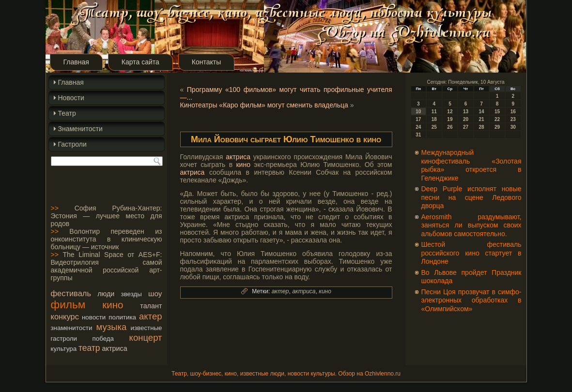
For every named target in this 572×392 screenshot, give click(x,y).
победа (103, 339)
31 (418, 135)
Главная (76, 62)
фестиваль (71, 293)
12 (450, 112)
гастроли (64, 339)
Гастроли (72, 144)
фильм (68, 304)
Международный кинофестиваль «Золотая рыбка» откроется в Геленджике (472, 165)
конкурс (65, 317)
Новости (71, 98)
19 (450, 119)
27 (466, 127)
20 (466, 119)
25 (434, 127)
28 (481, 127)
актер (150, 316)
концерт (146, 338)
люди (106, 294)
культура (64, 349)
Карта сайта (140, 62)
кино (113, 305)
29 (497, 127)
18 (434, 119)
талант (151, 306)
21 (481, 119)
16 (513, 112)
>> (55, 208)
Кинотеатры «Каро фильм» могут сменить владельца (264, 105)
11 (434, 112)
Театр (67, 113)
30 (513, 127)
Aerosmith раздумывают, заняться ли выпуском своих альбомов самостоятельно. (472, 225)
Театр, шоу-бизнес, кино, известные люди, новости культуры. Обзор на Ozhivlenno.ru (286, 374)
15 (497, 112)
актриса (114, 348)
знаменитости (72, 328)
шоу (155, 294)
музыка (112, 327)
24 (418, 127)
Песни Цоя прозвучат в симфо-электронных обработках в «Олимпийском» (472, 300)
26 (450, 127)
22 (497, 119)
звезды (131, 294)
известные (146, 328)
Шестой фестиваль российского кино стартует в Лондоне (472, 253)
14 (481, 112)
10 (418, 112)
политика (122, 317)
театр (89, 348)
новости (94, 317)
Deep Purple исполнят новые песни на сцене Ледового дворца (472, 197)
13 (466, 112)
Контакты (206, 62)
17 (418, 119)
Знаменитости (80, 129)
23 (513, 119)
